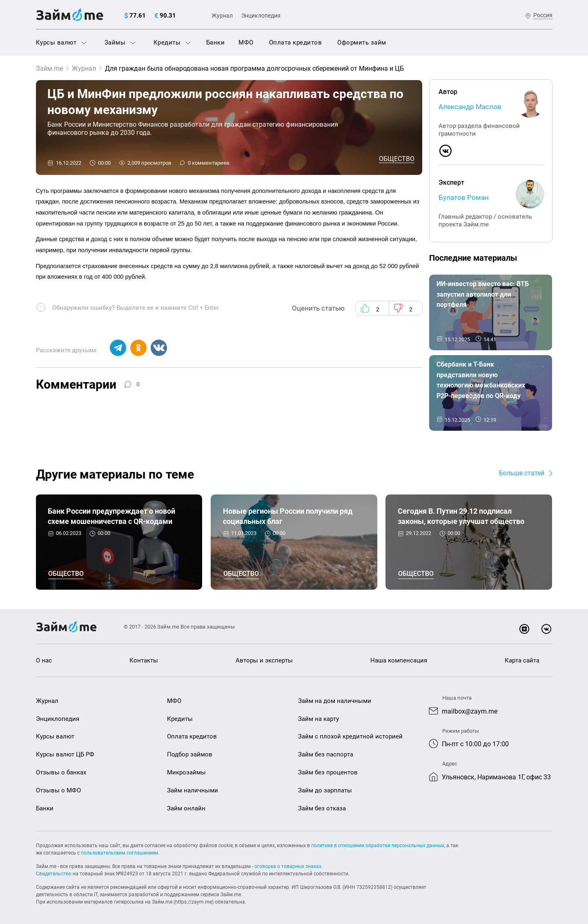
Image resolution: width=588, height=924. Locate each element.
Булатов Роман (464, 197)
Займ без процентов (328, 772)
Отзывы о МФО (58, 790)
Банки (216, 43)
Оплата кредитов (296, 43)
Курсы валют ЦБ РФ (65, 754)
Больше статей (522, 473)
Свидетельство (54, 874)
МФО (246, 43)
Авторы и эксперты (264, 660)
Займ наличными (193, 790)
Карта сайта (522, 660)
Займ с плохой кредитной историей (350, 736)
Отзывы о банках (61, 772)
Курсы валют (61, 43)
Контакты (144, 660)
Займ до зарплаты (325, 790)
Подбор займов (190, 754)
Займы (120, 43)
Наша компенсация (399, 660)
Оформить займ (362, 43)
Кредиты (172, 43)
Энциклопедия (261, 16)
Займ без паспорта (326, 754)
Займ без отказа (322, 808)
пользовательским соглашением (119, 853)
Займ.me (49, 68)
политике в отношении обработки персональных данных (378, 846)
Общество (397, 159)
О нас (44, 660)
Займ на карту (318, 719)
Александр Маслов (470, 107)
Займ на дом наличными (335, 701)
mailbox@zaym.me (470, 711)
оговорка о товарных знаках (288, 866)
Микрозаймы (186, 772)
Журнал (222, 16)
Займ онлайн (186, 808)
